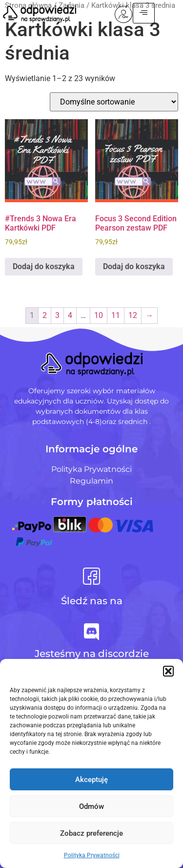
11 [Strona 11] (116, 315)
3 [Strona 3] (57, 315)
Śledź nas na (92, 601)
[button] (168, 671)
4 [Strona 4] (70, 315)
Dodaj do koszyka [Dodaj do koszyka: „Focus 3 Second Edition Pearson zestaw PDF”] (134, 266)
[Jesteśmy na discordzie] (91, 632)
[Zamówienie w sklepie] (114, 102)
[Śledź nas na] (91, 576)
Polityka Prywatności (92, 855)
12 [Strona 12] (133, 315)
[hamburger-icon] (160, 13)
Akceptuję (91, 780)
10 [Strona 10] (99, 315)
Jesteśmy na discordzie (92, 654)
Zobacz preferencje (91, 833)
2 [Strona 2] (45, 315)
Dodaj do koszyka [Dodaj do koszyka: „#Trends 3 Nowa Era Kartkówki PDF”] (44, 266)
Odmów (91, 806)
